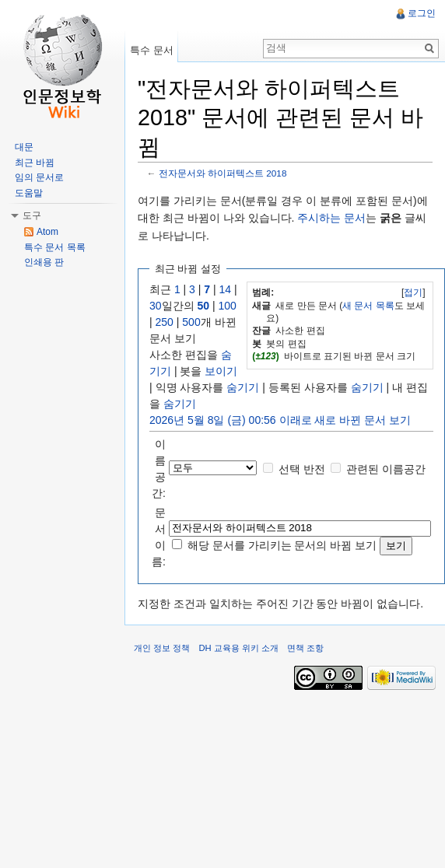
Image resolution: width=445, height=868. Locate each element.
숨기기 (243, 387)
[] (413, 292)
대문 (24, 147)
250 (165, 322)
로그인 (422, 13)
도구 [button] (32, 215)
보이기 (221, 371)
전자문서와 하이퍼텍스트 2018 (223, 173)
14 (226, 289)
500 (191, 322)
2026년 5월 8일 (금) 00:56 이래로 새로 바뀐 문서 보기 (280, 420)
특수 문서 (152, 50)
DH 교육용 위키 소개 (238, 648)
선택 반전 (302, 469)
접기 (413, 292)
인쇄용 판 (44, 262)
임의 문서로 (39, 177)
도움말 (29, 193)
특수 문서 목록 (55, 247)
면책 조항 (305, 648)
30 (156, 306)
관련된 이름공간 (386, 469)
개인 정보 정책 (162, 648)
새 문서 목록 (368, 306)
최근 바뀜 (35, 163)
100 (227, 306)
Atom (47, 232)
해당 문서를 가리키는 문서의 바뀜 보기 (282, 545)
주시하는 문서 (331, 218)
